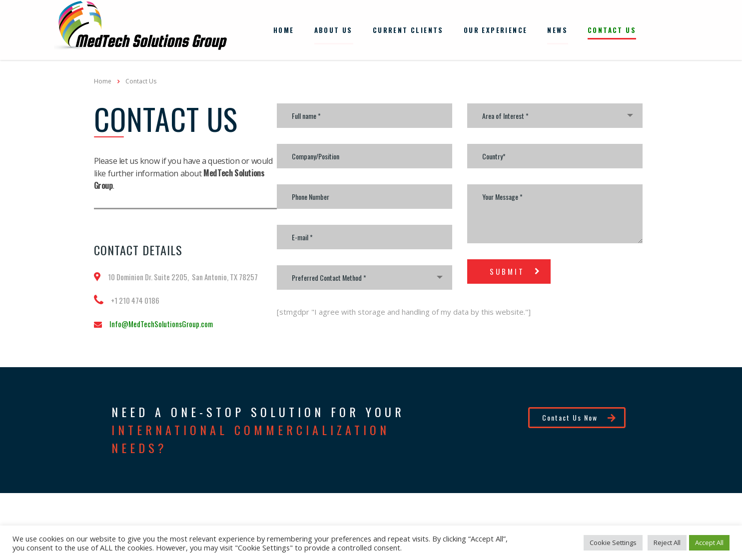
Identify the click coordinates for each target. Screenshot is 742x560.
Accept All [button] (709, 543)
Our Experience (496, 29)
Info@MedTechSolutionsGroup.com (161, 322)
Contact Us (612, 29)
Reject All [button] (667, 543)
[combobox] (365, 276)
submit (516, 269)
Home (284, 29)
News (557, 29)
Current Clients (408, 29)
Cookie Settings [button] (613, 543)
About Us (334, 29)
